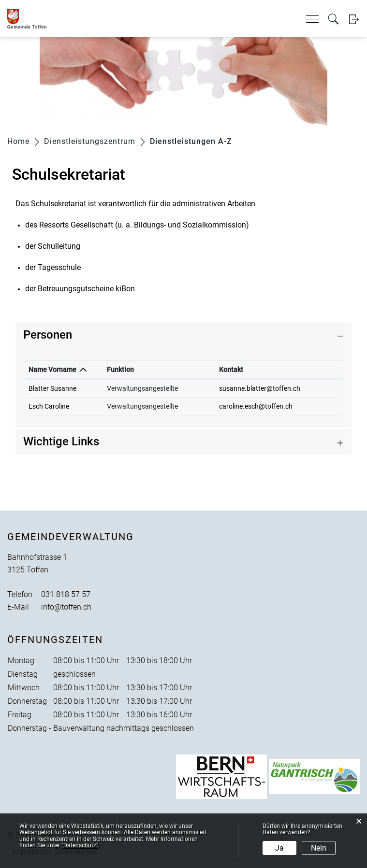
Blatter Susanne (52, 388)
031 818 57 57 (66, 594)
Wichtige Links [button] (61, 441)
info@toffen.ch (66, 607)
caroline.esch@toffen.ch (256, 406)
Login (354, 19)
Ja (279, 848)
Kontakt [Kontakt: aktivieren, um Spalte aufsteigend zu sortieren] (231, 370)
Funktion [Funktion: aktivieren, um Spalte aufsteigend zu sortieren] (120, 370)
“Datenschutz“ (80, 845)
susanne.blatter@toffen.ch (260, 388)
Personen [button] (48, 335)
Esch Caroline (49, 406)
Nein (319, 848)
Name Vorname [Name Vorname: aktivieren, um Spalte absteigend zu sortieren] (52, 370)
